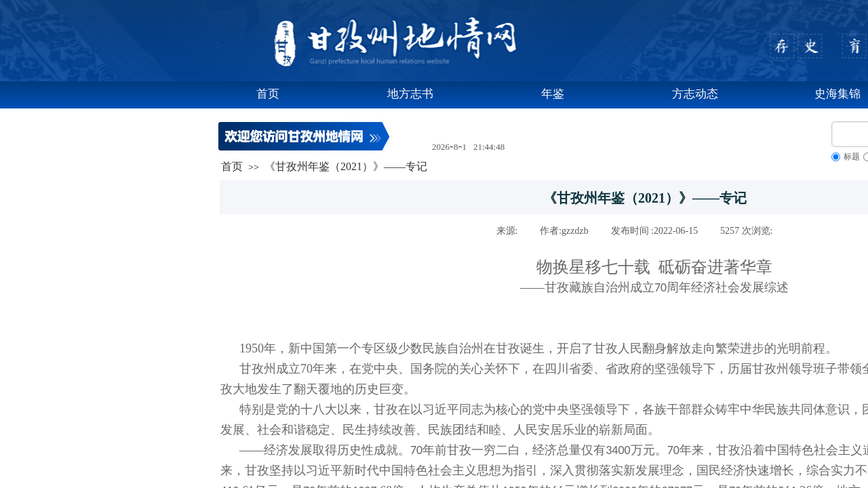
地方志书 (410, 94)
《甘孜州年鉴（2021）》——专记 (346, 166)
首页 (268, 94)
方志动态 (695, 94)
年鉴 (553, 94)
